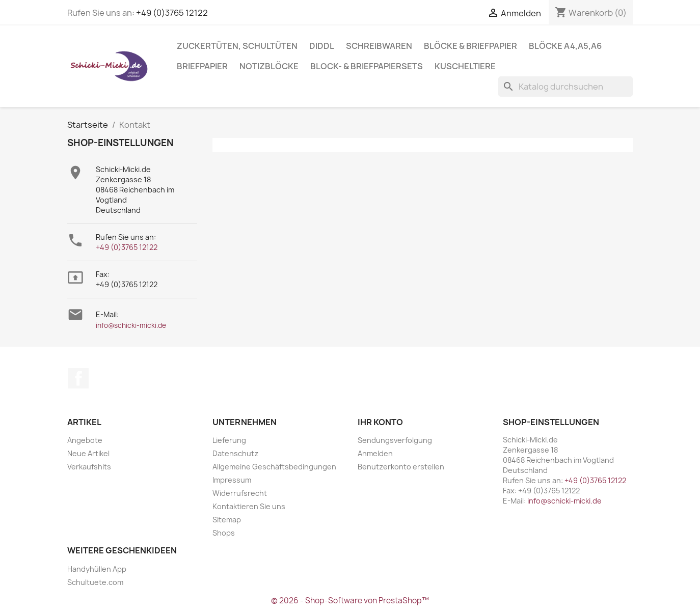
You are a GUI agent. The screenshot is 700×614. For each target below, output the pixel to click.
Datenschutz (235, 453)
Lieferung (229, 440)
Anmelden (375, 453)
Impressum (232, 480)
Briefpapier (202, 66)
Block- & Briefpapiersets (367, 66)
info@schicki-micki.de (131, 325)
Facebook (78, 378)
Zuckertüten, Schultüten (237, 46)
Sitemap (227, 520)
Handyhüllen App (97, 569)
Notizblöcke (269, 66)
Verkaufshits (89, 467)
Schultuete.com (95, 582)
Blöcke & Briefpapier (470, 46)
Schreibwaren (379, 46)
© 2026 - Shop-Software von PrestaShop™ (350, 601)
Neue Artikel (88, 453)
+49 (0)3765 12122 (172, 13)
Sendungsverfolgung (395, 440)
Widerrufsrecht (240, 493)
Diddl (322, 46)
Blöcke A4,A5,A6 (565, 46)
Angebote (85, 440)
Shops (224, 533)
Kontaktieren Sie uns (249, 506)
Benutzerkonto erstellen (401, 467)
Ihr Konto (380, 422)
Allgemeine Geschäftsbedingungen (274, 467)
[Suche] (566, 87)
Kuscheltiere (465, 66)
